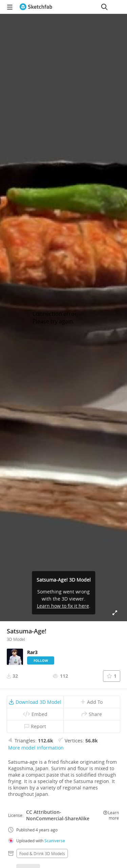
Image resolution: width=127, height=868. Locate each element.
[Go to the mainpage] (36, 7)
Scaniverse (55, 841)
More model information (36, 748)
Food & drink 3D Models (42, 853)
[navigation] (10, 7)
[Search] (104, 7)
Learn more (111, 815)
